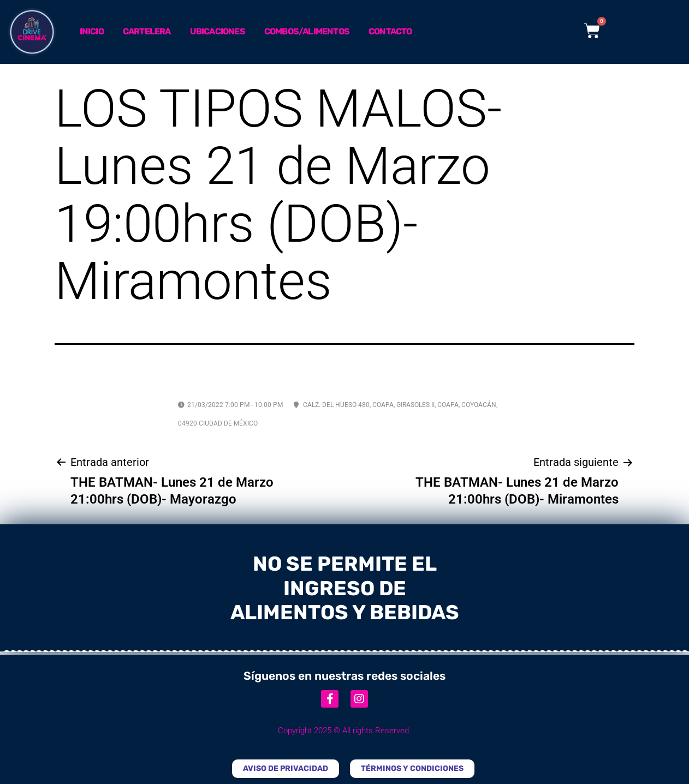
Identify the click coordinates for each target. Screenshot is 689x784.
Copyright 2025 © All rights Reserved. (344, 731)
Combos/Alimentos (307, 31)
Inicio (92, 31)
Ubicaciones (218, 31)
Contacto (390, 31)
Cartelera (147, 31)
